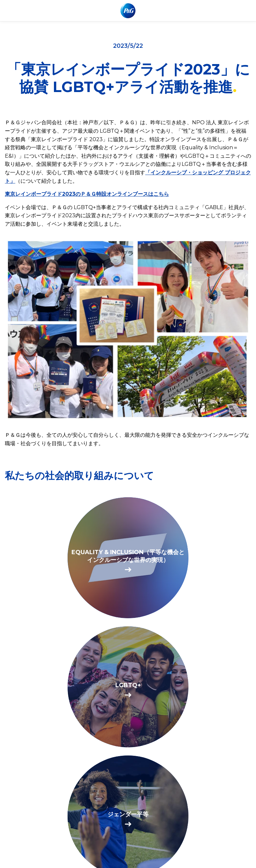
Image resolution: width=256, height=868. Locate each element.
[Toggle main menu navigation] (246, 11)
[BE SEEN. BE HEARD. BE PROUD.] (128, 687)
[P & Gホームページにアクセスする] (128, 11)
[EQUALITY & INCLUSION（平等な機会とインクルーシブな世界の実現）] (128, 558)
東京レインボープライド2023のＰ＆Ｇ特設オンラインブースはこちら (87, 194)
